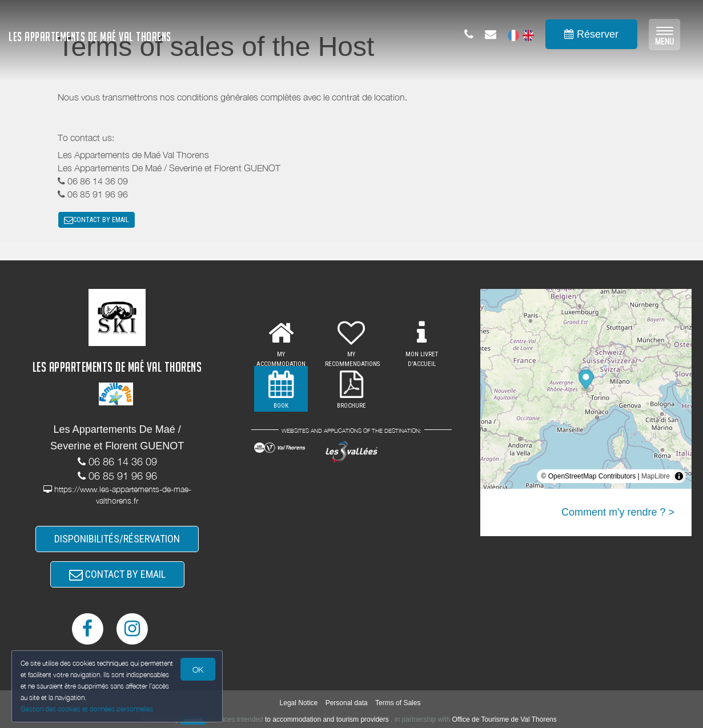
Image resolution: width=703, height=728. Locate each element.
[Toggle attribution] (679, 476)
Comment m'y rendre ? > (618, 512)
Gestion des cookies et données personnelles (87, 709)
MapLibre (656, 476)
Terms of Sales (398, 703)
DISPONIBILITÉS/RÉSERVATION (117, 539)
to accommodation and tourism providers (327, 719)
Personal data (347, 703)
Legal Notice (299, 703)
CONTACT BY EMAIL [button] (97, 220)
